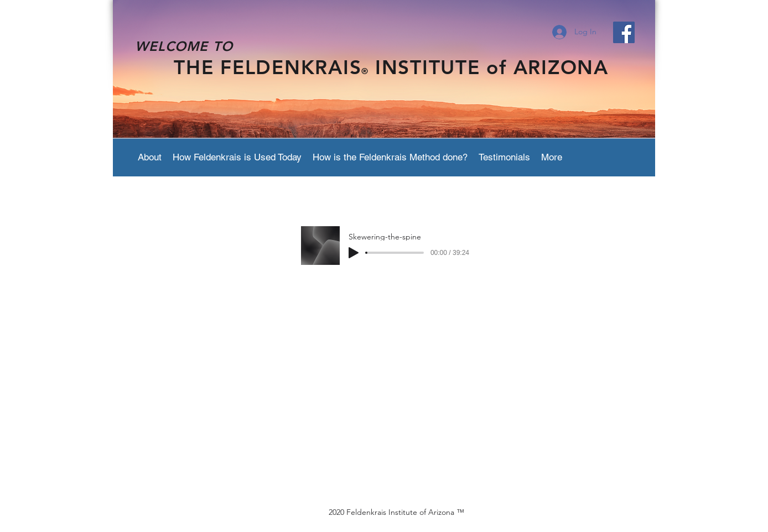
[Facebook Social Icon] (624, 32)
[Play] (354, 253)
